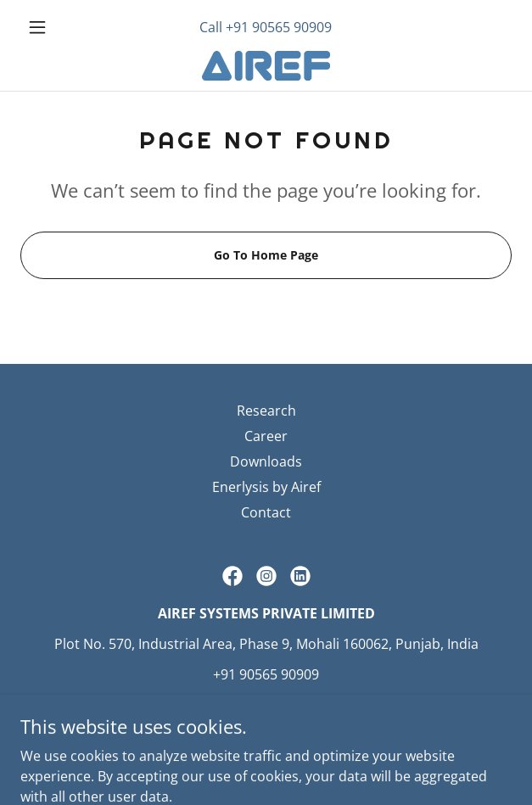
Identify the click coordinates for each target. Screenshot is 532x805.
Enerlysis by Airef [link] (266, 487)
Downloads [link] (266, 461)
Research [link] (266, 411)
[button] (57, 27)
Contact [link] (266, 512)
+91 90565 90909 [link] (279, 27)
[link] (266, 66)
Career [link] (266, 436)
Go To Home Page (266, 255)
